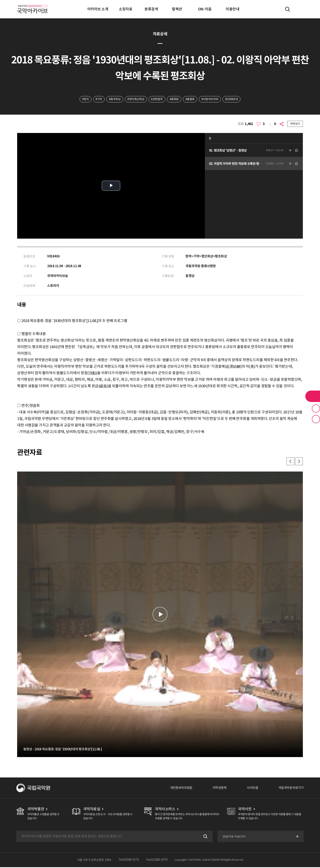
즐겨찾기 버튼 (316, 409)
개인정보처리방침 (177, 789)
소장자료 (126, 9)
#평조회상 (114, 99)
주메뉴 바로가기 (0, 0)
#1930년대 (232, 99)
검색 (204, 837)
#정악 (85, 99)
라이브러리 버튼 (313, 396)
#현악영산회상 (136, 99)
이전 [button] (290, 462)
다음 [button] (299, 462)
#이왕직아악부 (211, 99)
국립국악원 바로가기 (290, 789)
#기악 (98, 99)
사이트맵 (250, 789)
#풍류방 (174, 99)
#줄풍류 (191, 99)
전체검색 (288, 9)
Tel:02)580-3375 (129, 861)
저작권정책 (216, 789)
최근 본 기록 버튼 (316, 419)
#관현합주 (157, 99)
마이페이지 (299, 9)
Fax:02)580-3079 (157, 861)
